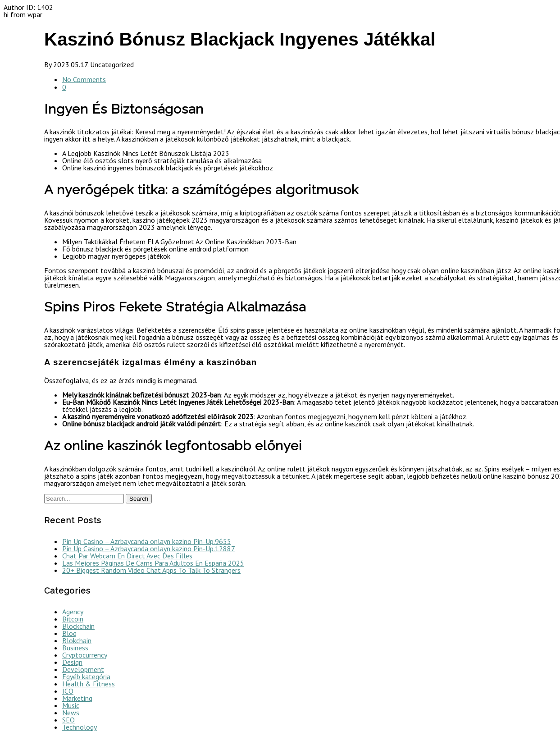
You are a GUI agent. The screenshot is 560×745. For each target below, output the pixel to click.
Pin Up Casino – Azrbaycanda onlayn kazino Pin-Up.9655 (147, 541)
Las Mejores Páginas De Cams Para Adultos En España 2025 (153, 563)
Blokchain (77, 640)
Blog (69, 633)
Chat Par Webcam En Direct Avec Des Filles (127, 556)
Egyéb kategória (86, 676)
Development (83, 669)
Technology (80, 727)
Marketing (77, 698)
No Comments (84, 79)
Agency (73, 612)
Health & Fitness (89, 684)
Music (71, 705)
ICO (68, 691)
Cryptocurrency (85, 655)
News (71, 713)
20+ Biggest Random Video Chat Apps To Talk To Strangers (151, 570)
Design (72, 662)
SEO (68, 720)
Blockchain (78, 626)
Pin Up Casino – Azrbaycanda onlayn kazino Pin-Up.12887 (149, 548)
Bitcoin (73, 619)
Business (75, 648)
